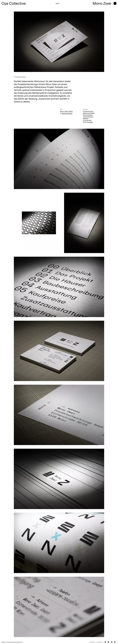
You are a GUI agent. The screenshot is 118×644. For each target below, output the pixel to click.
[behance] (112, 642)
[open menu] (115, 3)
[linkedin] (115, 642)
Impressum (92, 642)
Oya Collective (14, 3)
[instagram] (105, 642)
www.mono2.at (67, 113)
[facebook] (108, 642)
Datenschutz (100, 642)
